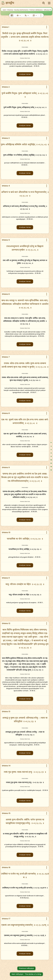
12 (51, 463)
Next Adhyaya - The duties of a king (26, 974)
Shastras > (11, 10)
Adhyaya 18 (47, 10)
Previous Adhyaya (26, 968)
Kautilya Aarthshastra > (22, 10)
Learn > (5, 10)
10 (51, 460)
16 (51, 470)
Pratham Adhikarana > (37, 10)
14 (51, 467)
